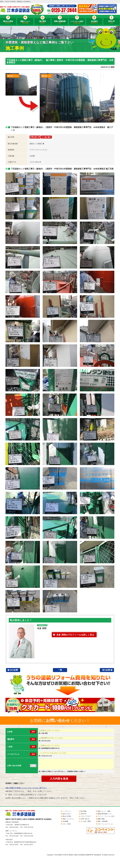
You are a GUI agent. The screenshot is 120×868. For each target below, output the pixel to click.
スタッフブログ (86, 816)
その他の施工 (46, 137)
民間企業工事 (35, 137)
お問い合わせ (85, 819)
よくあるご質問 (86, 821)
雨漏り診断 (101, 819)
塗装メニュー (25, 22)
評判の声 (111, 22)
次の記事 (14, 670)
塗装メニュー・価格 (104, 811)
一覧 (60, 670)
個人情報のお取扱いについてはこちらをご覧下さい (27, 788)
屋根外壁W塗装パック (105, 814)
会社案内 (94, 22)
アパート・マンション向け (106, 816)
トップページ (67, 811)
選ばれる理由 (8, 22)
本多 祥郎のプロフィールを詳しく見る (75, 635)
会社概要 (65, 821)
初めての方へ (67, 814)
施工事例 (43, 22)
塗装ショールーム (68, 819)
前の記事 (106, 670)
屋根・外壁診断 (102, 821)
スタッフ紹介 (67, 824)
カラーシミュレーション (105, 824)
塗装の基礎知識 (60, 22)
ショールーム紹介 (77, 22)
